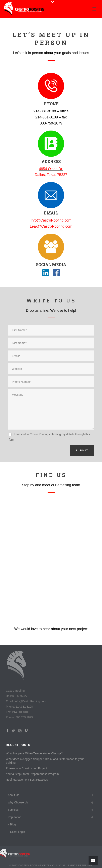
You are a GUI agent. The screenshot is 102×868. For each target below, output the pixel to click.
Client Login (16, 832)
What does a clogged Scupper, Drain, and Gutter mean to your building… (45, 761)
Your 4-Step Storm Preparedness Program (32, 774)
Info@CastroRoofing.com (51, 220)
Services (13, 810)
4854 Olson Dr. (51, 169)
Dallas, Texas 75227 (51, 175)
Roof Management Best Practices (27, 780)
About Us (13, 795)
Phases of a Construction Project (26, 768)
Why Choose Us (18, 802)
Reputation (14, 817)
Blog (12, 824)
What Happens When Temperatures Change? (34, 753)
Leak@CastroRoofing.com (51, 226)
